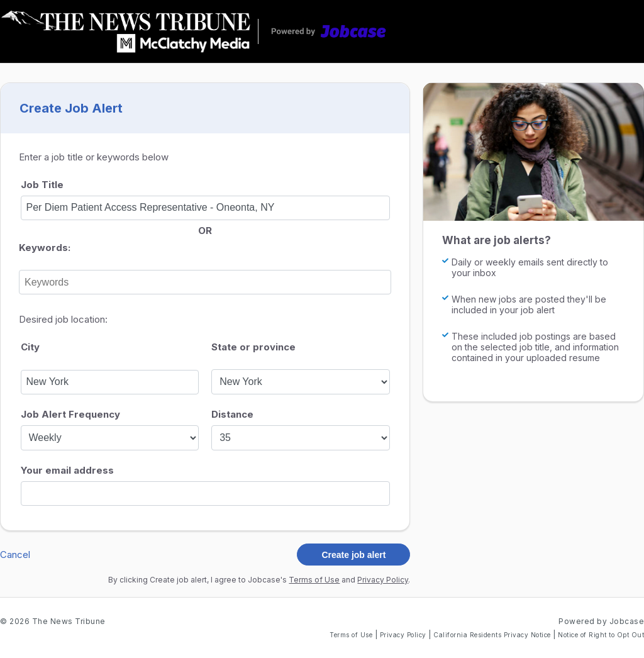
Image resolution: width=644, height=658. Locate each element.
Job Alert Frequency (70, 414)
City (30, 347)
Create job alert (353, 555)
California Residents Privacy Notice (493, 635)
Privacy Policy (383, 580)
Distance (232, 414)
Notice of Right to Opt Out (601, 635)
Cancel (15, 555)
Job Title (42, 185)
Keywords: (45, 248)
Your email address (67, 470)
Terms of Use (314, 580)
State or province (253, 347)
